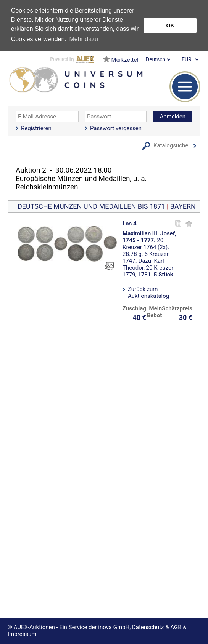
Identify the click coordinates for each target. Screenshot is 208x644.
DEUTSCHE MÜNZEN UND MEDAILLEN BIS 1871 (91, 206)
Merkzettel (125, 60)
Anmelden (173, 117)
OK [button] (170, 26)
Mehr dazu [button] (84, 39)
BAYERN (183, 206)
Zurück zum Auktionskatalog (148, 292)
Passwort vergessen (116, 128)
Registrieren (36, 128)
